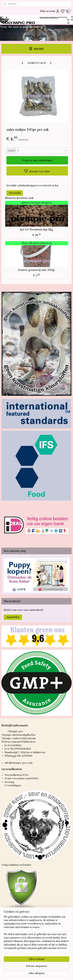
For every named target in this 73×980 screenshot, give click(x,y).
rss (54, 974)
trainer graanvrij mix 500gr (36, 270)
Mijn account (50, 11)
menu (36, 49)
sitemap (47, 974)
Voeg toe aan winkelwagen (37, 160)
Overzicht (15, 193)
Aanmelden (13, 617)
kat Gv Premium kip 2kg (36, 230)
